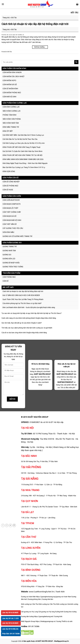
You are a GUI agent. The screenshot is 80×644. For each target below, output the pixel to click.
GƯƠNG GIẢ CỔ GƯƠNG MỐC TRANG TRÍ (17, 236)
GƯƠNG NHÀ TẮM (9, 251)
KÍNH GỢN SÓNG (9, 171)
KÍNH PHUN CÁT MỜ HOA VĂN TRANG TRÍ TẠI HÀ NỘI (22, 155)
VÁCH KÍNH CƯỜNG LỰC (12, 111)
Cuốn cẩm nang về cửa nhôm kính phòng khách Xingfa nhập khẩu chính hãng (29, 318)
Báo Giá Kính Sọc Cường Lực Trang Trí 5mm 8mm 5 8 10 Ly (24, 167)
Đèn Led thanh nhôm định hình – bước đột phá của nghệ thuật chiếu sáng (29, 307)
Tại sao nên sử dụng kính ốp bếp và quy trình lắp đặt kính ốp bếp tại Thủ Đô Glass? (32, 313)
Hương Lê (21, 35)
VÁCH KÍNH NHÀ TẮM (11, 123)
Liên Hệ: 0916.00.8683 (10, 613)
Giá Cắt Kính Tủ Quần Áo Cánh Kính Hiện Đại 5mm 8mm (22, 151)
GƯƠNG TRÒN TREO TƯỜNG (13, 267)
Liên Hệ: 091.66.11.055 (10, 618)
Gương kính (58, 616)
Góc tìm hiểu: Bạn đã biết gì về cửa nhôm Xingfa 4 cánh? (22, 323)
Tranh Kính (60, 592)
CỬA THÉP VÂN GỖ (10, 224)
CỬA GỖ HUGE (8, 190)
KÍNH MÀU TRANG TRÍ (11, 127)
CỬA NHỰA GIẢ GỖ (9, 216)
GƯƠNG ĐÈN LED (9, 259)
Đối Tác (10, 52)
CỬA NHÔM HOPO (9, 80)
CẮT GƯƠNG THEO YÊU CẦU (13, 228)
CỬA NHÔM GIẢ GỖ (10, 85)
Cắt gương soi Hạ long (47, 612)
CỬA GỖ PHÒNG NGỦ (10, 186)
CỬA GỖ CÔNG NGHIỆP (11, 182)
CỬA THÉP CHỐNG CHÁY (12, 212)
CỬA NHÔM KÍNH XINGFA (12, 72)
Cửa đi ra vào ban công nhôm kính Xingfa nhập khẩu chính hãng (24, 333)
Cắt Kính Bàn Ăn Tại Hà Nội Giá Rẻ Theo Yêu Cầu (20, 139)
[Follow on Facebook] (3, 525)
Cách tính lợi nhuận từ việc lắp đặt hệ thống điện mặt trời (35, 24)
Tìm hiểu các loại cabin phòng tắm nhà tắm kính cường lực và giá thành (27, 328)
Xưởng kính (59, 612)
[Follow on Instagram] (7, 525)
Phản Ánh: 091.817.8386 (11, 634)
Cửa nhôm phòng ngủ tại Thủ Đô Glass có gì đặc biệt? (22, 303)
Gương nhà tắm (48, 599)
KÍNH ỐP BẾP (8, 131)
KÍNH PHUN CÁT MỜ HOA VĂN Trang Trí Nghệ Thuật (21, 147)
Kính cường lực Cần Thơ (47, 604)
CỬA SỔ (6, 281)
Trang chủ (6, 18)
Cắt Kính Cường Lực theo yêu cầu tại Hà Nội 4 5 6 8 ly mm (24, 143)
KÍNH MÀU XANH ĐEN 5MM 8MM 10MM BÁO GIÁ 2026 (23, 159)
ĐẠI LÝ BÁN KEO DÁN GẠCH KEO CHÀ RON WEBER (21, 295)
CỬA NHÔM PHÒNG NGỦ (12, 93)
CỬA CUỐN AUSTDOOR (11, 200)
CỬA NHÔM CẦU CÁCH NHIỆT (14, 77)
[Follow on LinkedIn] (14, 525)
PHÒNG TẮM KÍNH (9, 115)
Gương (59, 621)
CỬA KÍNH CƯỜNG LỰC (11, 107)
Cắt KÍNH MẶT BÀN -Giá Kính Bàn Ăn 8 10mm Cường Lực (23, 135)
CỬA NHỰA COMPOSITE (12, 204)
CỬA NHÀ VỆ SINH (9, 97)
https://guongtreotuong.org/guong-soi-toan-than (53, 597)
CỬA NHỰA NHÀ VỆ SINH (12, 220)
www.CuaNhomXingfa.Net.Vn (41, 592)
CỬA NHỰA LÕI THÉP (10, 208)
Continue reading (40, 47)
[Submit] (76, 62)
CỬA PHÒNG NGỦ (9, 277)
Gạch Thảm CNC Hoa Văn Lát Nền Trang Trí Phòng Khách (23, 299)
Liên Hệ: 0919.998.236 (10, 629)
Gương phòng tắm (34, 599)
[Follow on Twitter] (10, 525)
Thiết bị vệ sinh (67, 621)
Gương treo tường (70, 612)
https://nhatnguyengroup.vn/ (46, 621)
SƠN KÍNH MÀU (8, 232)
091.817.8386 (34, 626)
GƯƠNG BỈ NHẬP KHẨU (11, 263)
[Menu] (3, 4)
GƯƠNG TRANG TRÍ (10, 247)
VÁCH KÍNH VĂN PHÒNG (12, 119)
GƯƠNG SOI (7, 255)
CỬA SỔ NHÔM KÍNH (10, 89)
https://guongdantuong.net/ (44, 616)
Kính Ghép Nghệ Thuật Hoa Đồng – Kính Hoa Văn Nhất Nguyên (25, 163)
